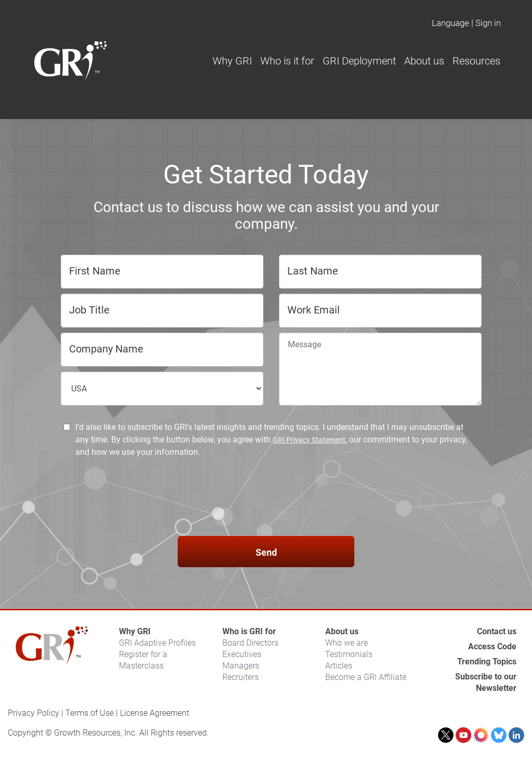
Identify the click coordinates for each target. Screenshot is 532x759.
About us (342, 631)
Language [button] (450, 23)
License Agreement (155, 713)
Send (266, 552)
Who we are (347, 643)
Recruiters (241, 677)
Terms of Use (90, 713)
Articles (339, 666)
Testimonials (349, 654)
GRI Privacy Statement (309, 440)
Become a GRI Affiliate (366, 677)
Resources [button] (476, 61)
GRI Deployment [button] (359, 61)
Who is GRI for (249, 631)
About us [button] (424, 61)
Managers (241, 666)
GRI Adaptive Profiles (157, 643)
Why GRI (135, 631)
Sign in (488, 23)
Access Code (492, 646)
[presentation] (266, 499)
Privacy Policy (34, 713)
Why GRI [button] (232, 61)
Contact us (497, 631)
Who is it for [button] (287, 61)
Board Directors (250, 643)
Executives (242, 654)
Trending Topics (487, 662)
